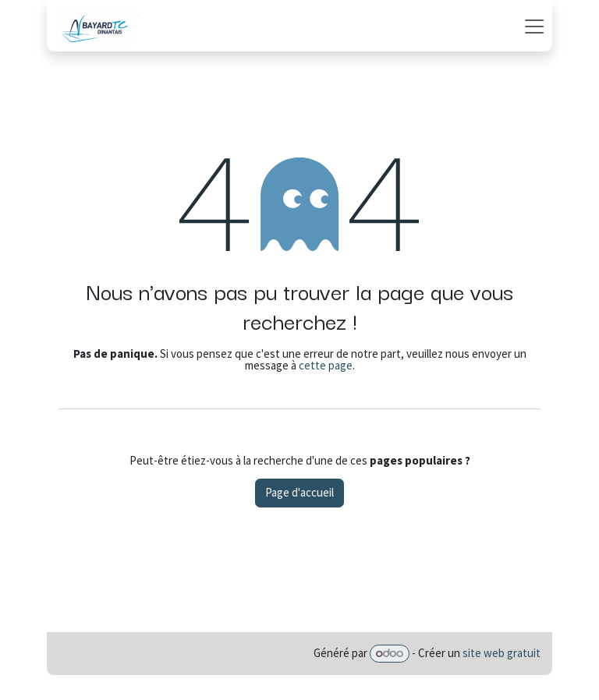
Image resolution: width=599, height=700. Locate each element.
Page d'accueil (299, 492)
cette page (326, 365)
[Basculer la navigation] (534, 26)
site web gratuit (502, 653)
